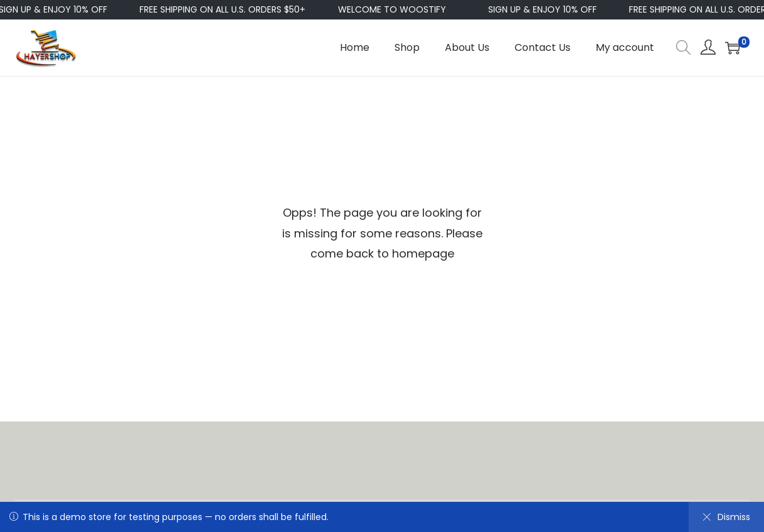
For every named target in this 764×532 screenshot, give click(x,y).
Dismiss (726, 517)
